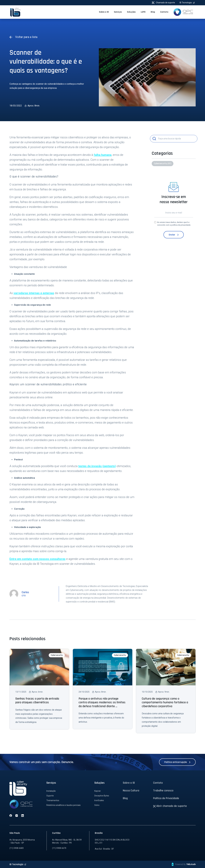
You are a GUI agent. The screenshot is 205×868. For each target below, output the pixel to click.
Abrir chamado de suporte (170, 806)
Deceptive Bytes (102, 796)
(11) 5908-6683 (17, 848)
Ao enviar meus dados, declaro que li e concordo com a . (174, 224)
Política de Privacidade (166, 798)
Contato (158, 783)
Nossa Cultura (131, 791)
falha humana (103, 155)
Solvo (97, 805)
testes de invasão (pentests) (97, 466)
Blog (125, 798)
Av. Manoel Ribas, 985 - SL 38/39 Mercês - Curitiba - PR (67, 841)
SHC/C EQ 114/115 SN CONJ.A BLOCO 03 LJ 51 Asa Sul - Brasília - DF (112, 844)
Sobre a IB (129, 783)
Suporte (50, 796)
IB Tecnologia (187, 3)
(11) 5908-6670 (59, 848)
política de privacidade (181, 225)
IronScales (99, 800)
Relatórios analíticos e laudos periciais (63, 805)
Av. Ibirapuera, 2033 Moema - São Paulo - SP (22, 841)
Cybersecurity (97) (163, 164)
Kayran (98, 791)
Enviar (174, 235)
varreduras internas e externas (34, 293)
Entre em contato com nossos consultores (37, 559)
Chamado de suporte (163, 3)
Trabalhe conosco (163, 791)
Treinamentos (53, 800)
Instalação (51, 791)
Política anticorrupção (177, 762)
